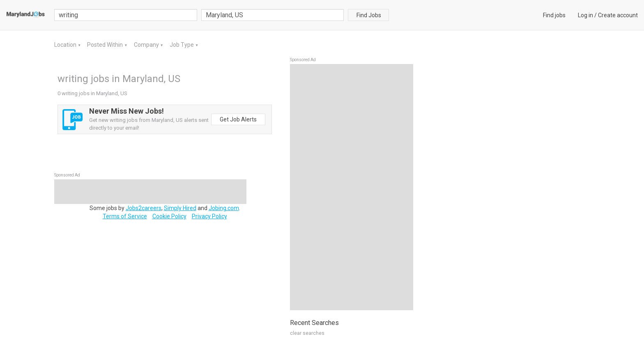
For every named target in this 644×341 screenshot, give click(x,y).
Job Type (182, 45)
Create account (618, 15)
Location (66, 45)
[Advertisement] (352, 187)
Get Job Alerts (238, 119)
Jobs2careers (144, 208)
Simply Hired (180, 208)
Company (147, 45)
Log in (585, 15)
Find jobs (554, 15)
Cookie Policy (169, 216)
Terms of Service (125, 216)
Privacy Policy (209, 216)
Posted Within (106, 45)
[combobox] (273, 15)
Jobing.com (224, 208)
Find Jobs (369, 15)
